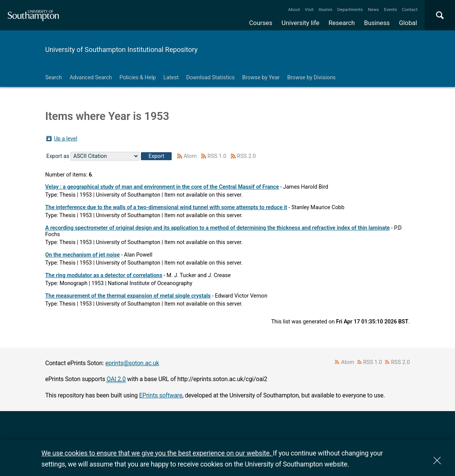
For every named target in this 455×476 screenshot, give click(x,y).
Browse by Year (261, 78)
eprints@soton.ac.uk (132, 363)
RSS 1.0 (217, 156)
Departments (350, 9)
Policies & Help (137, 78)
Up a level (66, 139)
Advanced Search (91, 78)
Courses (261, 23)
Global (408, 23)
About (294, 9)
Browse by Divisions (311, 78)
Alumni (325, 9)
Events (391, 9)
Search (54, 78)
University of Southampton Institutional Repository (121, 50)
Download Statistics (210, 78)
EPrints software (161, 395)
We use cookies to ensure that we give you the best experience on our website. (157, 453)
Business (377, 23)
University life (300, 23)
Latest (171, 78)
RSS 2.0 (246, 156)
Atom (190, 156)
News (373, 9)
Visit (309, 9)
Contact (410, 9)
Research (342, 23)
